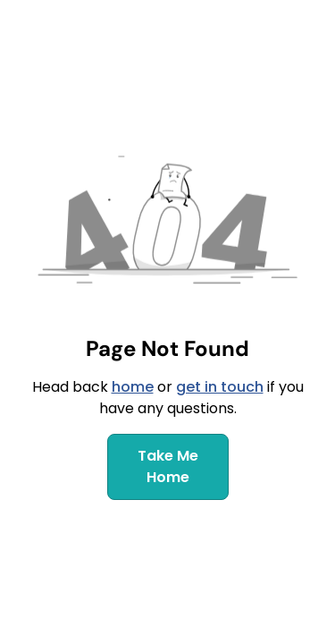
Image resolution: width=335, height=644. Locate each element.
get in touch (220, 387)
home (133, 387)
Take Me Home (168, 466)
